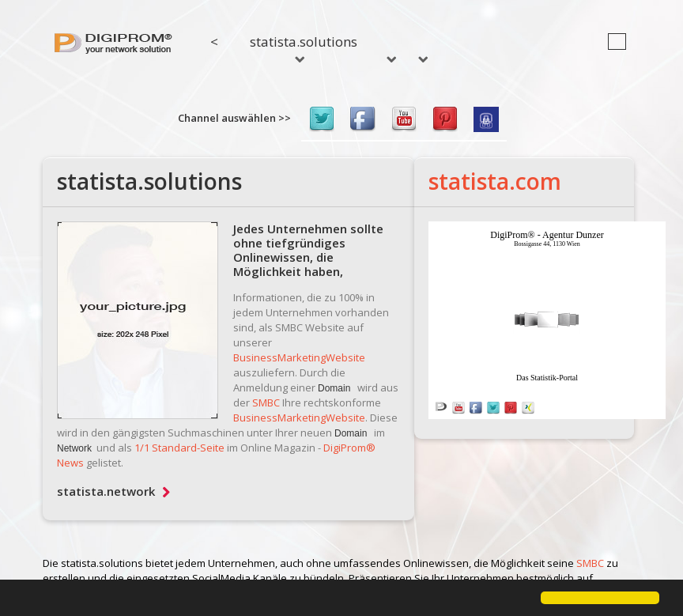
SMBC (266, 402)
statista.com (495, 181)
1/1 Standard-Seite (179, 448)
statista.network (113, 491)
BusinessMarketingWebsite (299, 357)
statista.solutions (304, 47)
